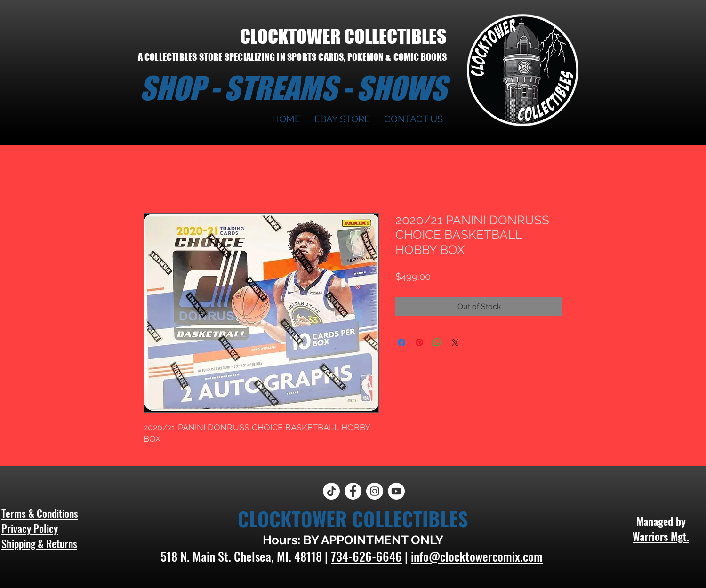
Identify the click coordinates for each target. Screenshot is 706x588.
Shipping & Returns (39, 543)
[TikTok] (331, 491)
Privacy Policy (30, 528)
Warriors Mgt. (661, 536)
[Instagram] (375, 491)
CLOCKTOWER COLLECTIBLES (343, 36)
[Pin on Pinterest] (419, 342)
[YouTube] (396, 491)
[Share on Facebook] (401, 342)
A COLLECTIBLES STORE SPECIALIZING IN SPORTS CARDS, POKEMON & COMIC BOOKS (292, 57)
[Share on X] (455, 342)
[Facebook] (353, 491)
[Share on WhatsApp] (437, 342)
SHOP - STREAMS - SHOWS (293, 88)
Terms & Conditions (40, 513)
